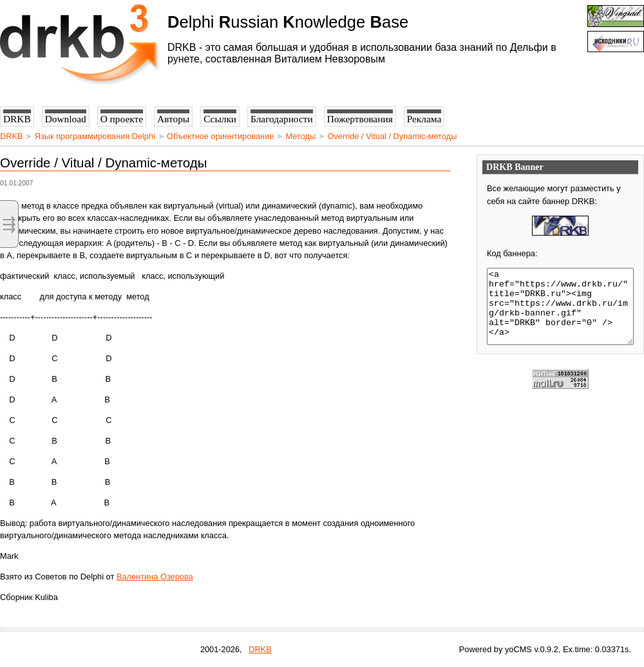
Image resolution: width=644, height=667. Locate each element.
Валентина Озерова (155, 577)
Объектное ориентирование (220, 136)
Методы (301, 136)
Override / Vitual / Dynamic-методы (392, 136)
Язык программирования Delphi (95, 136)
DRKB (12, 136)
